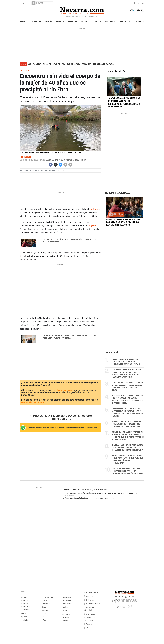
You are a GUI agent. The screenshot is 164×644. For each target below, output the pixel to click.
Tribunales (26, 607)
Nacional (85, 21)
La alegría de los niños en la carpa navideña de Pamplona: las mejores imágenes (70, 241)
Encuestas (47, 604)
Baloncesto (47, 617)
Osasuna (60, 21)
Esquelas (139, 21)
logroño (44, 170)
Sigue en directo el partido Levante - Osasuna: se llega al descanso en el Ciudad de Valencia (71, 64)
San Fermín (110, 21)
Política (25, 601)
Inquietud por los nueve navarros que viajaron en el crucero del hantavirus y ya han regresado (127, 424)
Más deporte (68, 604)
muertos (27, 170)
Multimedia (125, 21)
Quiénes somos (92, 593)
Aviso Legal (91, 614)
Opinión (48, 21)
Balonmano (67, 597)
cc (133, 597)
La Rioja (61, 170)
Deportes (72, 21)
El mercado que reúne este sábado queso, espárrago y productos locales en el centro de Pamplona (127, 448)
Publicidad (90, 600)
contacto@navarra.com (33, 402)
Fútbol (45, 614)
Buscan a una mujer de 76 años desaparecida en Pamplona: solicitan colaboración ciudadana (127, 471)
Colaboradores (48, 597)
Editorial (25, 620)
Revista (97, 21)
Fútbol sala (67, 601)
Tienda (89, 628)
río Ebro (94, 209)
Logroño (92, 226)
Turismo (89, 624)
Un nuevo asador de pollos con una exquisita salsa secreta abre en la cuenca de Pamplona (70, 337)
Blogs (45, 601)
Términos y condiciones (94, 490)
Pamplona (36, 21)
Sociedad (26, 610)
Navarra (24, 21)
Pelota (45, 620)
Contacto (90, 596)
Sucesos (26, 604)
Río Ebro (53, 170)
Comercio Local (64, 390)
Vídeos (66, 621)
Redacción (25, 157)
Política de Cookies (93, 604)
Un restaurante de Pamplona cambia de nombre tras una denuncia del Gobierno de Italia (126, 362)
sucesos (36, 170)
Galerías (66, 618)
